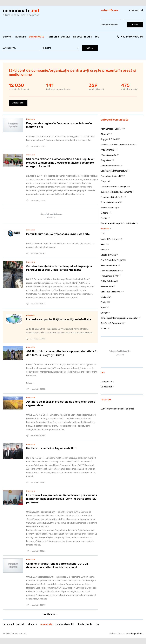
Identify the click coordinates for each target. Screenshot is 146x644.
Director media (83, 37)
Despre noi (8, 624)
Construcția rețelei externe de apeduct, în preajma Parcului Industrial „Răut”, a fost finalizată (59, 268)
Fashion (104, 218)
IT (102, 234)
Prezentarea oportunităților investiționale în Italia (58, 319)
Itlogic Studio (137, 634)
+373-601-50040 (132, 37)
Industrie (31, 119)
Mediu (103, 245)
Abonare (21, 37)
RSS (97, 37)
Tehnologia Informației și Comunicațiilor (119, 318)
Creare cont (136, 10)
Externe (105, 213)
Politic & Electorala (110, 271)
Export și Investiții (109, 208)
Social (104, 302)
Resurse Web (107, 287)
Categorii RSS (107, 382)
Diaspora (105, 181)
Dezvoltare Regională (111, 176)
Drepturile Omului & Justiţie (114, 187)
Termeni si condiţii (59, 37)
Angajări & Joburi (109, 139)
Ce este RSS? (107, 387)
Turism (104, 329)
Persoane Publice (109, 266)
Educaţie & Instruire (110, 202)
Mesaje (104, 250)
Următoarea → (50, 614)
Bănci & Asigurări (109, 155)
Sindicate (105, 297)
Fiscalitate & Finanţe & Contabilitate (118, 223)
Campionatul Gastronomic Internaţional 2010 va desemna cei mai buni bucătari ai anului (57, 566)
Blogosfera (106, 160)
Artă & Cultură (108, 150)
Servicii (8, 37)
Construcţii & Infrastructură (114, 171)
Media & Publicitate (110, 239)
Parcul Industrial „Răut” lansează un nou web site (58, 234)
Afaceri (104, 134)
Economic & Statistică (111, 197)
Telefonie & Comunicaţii (112, 323)
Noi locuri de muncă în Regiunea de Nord (52, 448)
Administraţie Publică (111, 129)
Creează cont (18, 103)
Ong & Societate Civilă (111, 260)
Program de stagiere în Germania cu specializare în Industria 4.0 (59, 125)
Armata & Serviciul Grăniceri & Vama (118, 145)
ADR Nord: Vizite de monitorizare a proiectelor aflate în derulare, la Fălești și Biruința (62, 353)
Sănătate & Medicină (111, 292)
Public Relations (108, 281)
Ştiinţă (104, 313)
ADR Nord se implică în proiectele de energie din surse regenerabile (61, 404)
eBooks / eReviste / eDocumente (117, 192)
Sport (103, 308)
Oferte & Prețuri (108, 255)
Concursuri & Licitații (110, 166)
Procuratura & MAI (109, 276)
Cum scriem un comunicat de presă (117, 409)
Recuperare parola (109, 25)
